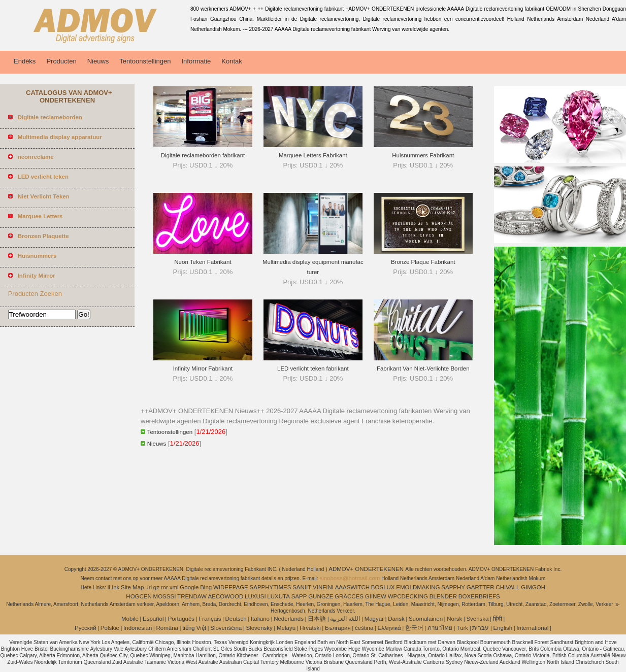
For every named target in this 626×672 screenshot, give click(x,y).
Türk (462, 628)
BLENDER (443, 596)
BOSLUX (383, 587)
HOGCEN (139, 596)
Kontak (232, 61)
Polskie (110, 628)
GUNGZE (321, 596)
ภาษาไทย (440, 628)
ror (164, 587)
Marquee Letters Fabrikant (313, 155)
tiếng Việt (194, 628)
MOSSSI (165, 596)
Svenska (477, 619)
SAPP (299, 596)
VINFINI (323, 587)
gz (156, 587)
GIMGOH (533, 587)
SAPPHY (453, 587)
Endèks (25, 61)
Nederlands (289, 619)
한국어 (414, 628)
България (338, 628)
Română (167, 628)
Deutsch (236, 619)
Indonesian (138, 628)
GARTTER (481, 587)
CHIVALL (507, 587)
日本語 (317, 619)
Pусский (86, 628)
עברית (481, 628)
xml (174, 587)
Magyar (374, 619)
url (149, 587)
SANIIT (302, 587)
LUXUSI (255, 596)
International (532, 628)
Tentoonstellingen (145, 61)
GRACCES (349, 596)
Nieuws (98, 61)
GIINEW (376, 596)
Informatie (196, 61)
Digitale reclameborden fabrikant (203, 155)
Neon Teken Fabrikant (203, 262)
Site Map (132, 587)
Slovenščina (226, 628)
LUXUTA (278, 596)
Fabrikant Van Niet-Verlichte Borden (423, 368)
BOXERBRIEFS (479, 596)
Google (189, 587)
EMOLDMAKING (418, 587)
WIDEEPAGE (231, 587)
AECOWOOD (226, 596)
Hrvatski (310, 628)
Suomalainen (426, 619)
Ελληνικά (389, 628)
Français (210, 619)
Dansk (396, 619)
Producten (61, 61)
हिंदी (498, 619)
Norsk (454, 619)
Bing (206, 587)
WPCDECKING (408, 596)
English (503, 628)
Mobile (130, 619)
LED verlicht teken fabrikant (313, 368)
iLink (114, 587)
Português (181, 619)
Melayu (286, 628)
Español (153, 619)
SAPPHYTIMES (271, 587)
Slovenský (259, 628)
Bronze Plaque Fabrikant (423, 262)
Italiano (260, 619)
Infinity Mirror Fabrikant (203, 368)
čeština (364, 628)
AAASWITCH (352, 587)
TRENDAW (192, 596)
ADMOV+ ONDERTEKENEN (367, 569)
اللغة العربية (345, 619)
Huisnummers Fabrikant (423, 155)
